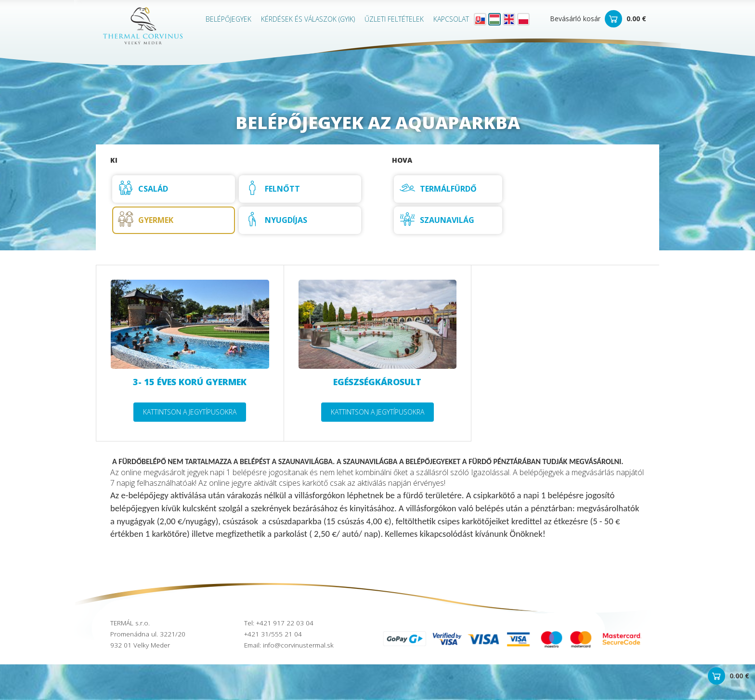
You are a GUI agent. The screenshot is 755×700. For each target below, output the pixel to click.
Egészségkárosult (377, 382)
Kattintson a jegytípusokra (190, 412)
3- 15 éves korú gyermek (190, 382)
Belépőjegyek (228, 19)
